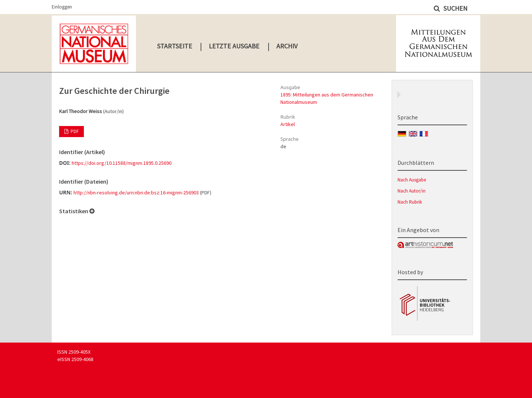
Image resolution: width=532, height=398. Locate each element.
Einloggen (62, 7)
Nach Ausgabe (412, 180)
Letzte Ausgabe (234, 46)
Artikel (288, 124)
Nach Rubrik (410, 202)
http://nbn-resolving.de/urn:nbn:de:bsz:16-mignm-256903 (136, 193)
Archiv (287, 46)
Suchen (455, 8)
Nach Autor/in (412, 191)
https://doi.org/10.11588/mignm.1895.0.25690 (122, 163)
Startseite (175, 46)
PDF (74, 131)
